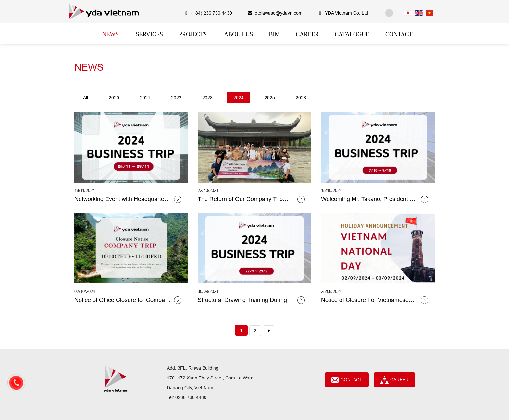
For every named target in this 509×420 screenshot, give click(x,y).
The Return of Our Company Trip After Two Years (240, 199)
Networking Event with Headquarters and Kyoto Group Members (122, 199)
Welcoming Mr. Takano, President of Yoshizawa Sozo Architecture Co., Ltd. (368, 199)
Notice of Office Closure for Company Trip (123, 300)
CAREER (394, 380)
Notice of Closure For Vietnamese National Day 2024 (365, 300)
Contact (347, 380)
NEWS (89, 67)
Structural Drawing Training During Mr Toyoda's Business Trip (242, 300)
